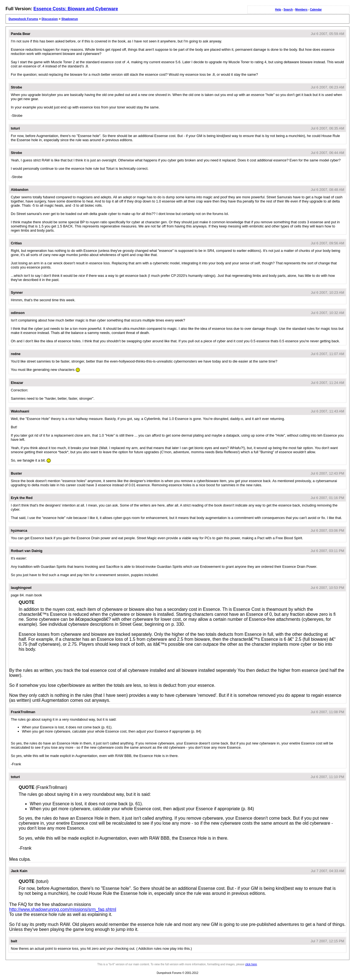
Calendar (316, 10)
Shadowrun (70, 19)
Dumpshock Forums (23, 19)
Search (288, 10)
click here (251, 964)
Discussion (50, 19)
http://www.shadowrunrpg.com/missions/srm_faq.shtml (63, 909)
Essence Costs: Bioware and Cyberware (76, 9)
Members (301, 10)
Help (278, 10)
